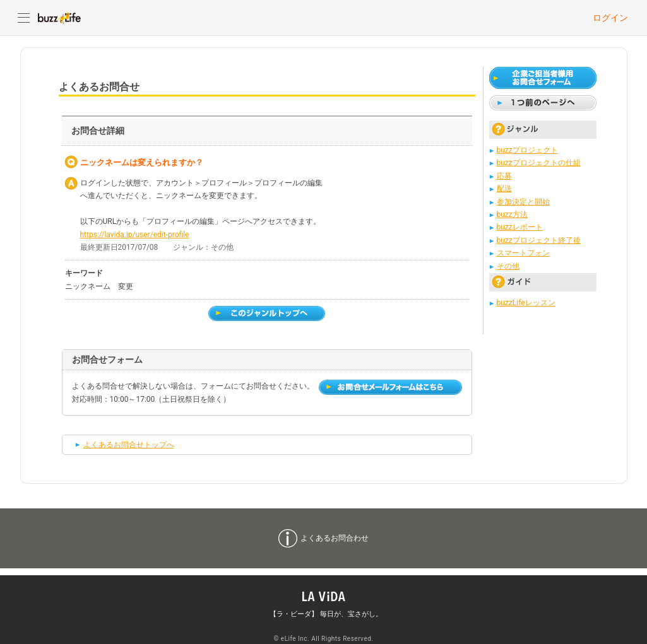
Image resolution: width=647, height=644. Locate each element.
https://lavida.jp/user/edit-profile (135, 235)
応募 (504, 176)
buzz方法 (512, 214)
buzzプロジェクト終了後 (539, 240)
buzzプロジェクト (527, 150)
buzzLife (59, 18)
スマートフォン (523, 253)
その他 (508, 266)
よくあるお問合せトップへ (129, 445)
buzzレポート (520, 227)
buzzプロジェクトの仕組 (539, 163)
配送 (504, 189)
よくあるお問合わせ (335, 538)
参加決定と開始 (523, 202)
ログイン (610, 18)
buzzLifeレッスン (526, 303)
